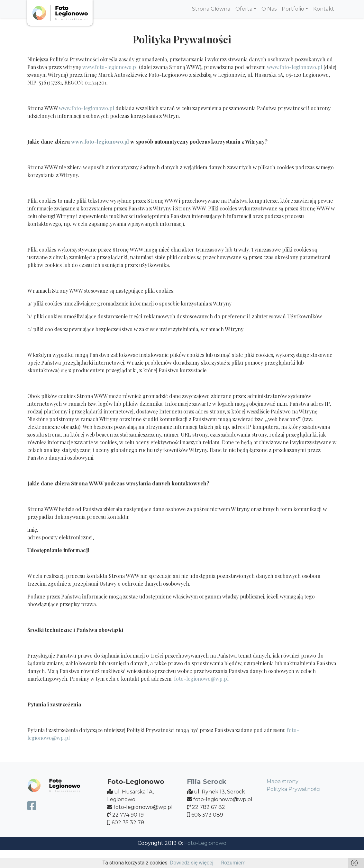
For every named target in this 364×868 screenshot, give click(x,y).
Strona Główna (211, 9)
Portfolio (293, 9)
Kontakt (324, 9)
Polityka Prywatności (293, 789)
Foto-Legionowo (205, 843)
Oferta (244, 9)
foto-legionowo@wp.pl (201, 679)
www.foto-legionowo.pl (110, 67)
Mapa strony (282, 781)
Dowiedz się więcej (192, 863)
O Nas (269, 9)
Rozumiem (233, 863)
